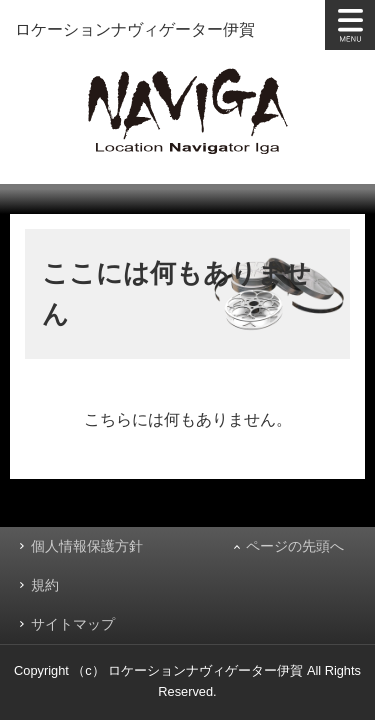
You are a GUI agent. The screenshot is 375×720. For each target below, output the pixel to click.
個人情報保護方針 (87, 546)
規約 (45, 585)
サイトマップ (73, 624)
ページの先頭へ (295, 546)
